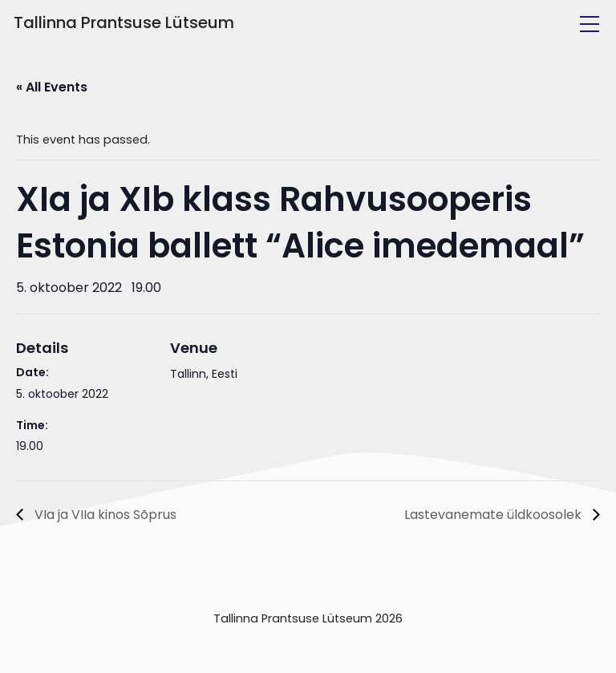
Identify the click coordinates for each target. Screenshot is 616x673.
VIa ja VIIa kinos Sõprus (104, 515)
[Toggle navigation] (590, 24)
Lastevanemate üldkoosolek (494, 515)
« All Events (52, 87)
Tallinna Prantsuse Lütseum (124, 22)
